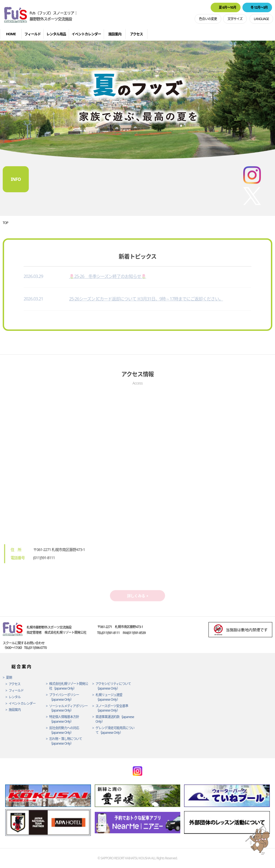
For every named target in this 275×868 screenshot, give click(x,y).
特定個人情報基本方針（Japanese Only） (64, 719)
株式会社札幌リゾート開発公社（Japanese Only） (69, 686)
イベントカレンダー (86, 34)
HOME (11, 34)
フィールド (33, 34)
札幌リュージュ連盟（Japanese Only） (109, 697)
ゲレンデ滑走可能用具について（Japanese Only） (115, 730)
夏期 (9, 678)
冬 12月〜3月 (259, 7)
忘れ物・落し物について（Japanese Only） (66, 741)
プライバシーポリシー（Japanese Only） (64, 697)
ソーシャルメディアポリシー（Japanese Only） (68, 708)
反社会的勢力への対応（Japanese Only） (64, 730)
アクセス (136, 34)
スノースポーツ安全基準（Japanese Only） (112, 708)
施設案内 (115, 34)
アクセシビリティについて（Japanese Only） (113, 686)
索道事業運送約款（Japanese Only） (115, 719)
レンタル (15, 697)
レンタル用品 (56, 34)
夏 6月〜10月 (227, 7)
